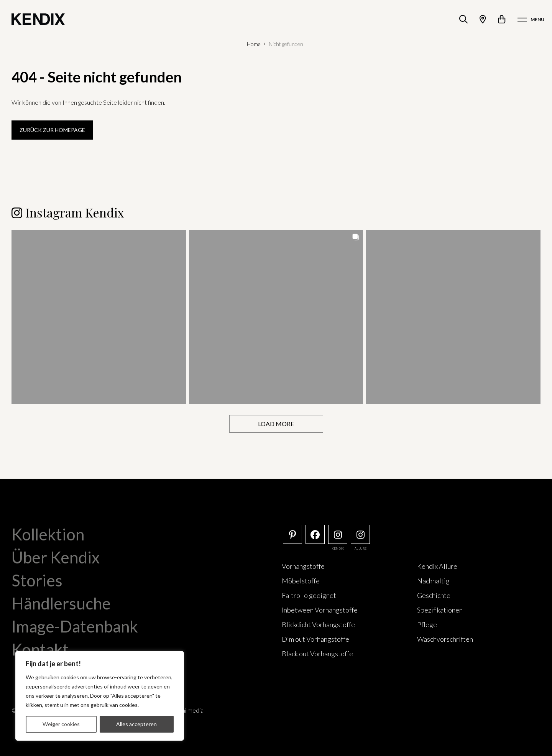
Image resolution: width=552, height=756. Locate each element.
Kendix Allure (437, 566)
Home (254, 44)
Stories (37, 580)
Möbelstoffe (301, 581)
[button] (99, 317)
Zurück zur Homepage (52, 130)
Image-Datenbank (75, 626)
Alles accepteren (136, 724)
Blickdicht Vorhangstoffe (318, 624)
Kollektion (48, 534)
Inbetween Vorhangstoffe (320, 610)
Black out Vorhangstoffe (317, 654)
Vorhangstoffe (303, 566)
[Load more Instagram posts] (276, 424)
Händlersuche (61, 603)
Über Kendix (56, 557)
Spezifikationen (440, 610)
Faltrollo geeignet (309, 595)
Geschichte (434, 595)
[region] (100, 696)
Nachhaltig (433, 581)
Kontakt (40, 649)
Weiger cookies (61, 724)
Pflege (427, 624)
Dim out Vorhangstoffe (315, 639)
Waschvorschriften (445, 639)
